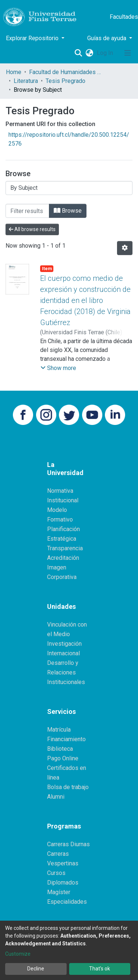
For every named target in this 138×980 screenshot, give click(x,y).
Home (14, 72)
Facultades (124, 17)
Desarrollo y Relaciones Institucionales (66, 672)
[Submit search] (78, 53)
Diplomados (63, 883)
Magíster (59, 892)
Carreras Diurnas (68, 844)
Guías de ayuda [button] (107, 38)
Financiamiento (66, 739)
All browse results (32, 229)
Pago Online (63, 758)
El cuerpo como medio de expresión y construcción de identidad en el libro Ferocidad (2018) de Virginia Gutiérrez (85, 300)
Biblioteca (60, 749)
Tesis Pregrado (66, 81)
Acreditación (63, 558)
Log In (106, 53)
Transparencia (65, 548)
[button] (89, 53)
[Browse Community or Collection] (69, 188)
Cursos (56, 873)
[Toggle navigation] (128, 53)
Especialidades (67, 902)
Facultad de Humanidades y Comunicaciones (66, 72)
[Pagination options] (125, 248)
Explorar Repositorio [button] (33, 38)
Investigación (64, 644)
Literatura (26, 81)
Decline (36, 969)
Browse (68, 211)
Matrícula (59, 730)
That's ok (100, 969)
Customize (18, 954)
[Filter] (27, 211)
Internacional (63, 653)
